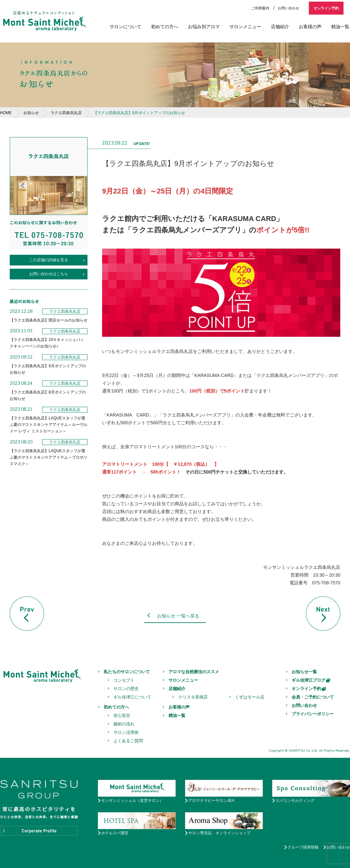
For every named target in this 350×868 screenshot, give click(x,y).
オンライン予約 (326, 8)
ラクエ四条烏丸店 (66, 113)
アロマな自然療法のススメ (194, 672)
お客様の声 (310, 27)
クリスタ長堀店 (193, 697)
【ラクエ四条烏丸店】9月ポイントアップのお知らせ (139, 113)
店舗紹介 (280, 27)
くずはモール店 (250, 697)
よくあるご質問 (128, 741)
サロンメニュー (245, 27)
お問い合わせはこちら (49, 274)
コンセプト (124, 680)
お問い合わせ (288, 8)
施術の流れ (124, 724)
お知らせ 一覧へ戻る (178, 616)
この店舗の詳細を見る (49, 260)
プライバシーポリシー (313, 714)
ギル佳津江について (132, 697)
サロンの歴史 (126, 689)
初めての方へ (165, 27)
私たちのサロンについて (127, 672)
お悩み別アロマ (204, 27)
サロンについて (125, 27)
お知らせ (31, 113)
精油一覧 (340, 27)
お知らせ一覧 (304, 672)
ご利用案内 (260, 8)
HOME (6, 113)
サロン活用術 (126, 732)
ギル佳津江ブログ (311, 680)
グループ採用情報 (303, 847)
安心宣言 (122, 716)
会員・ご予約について (313, 697)
